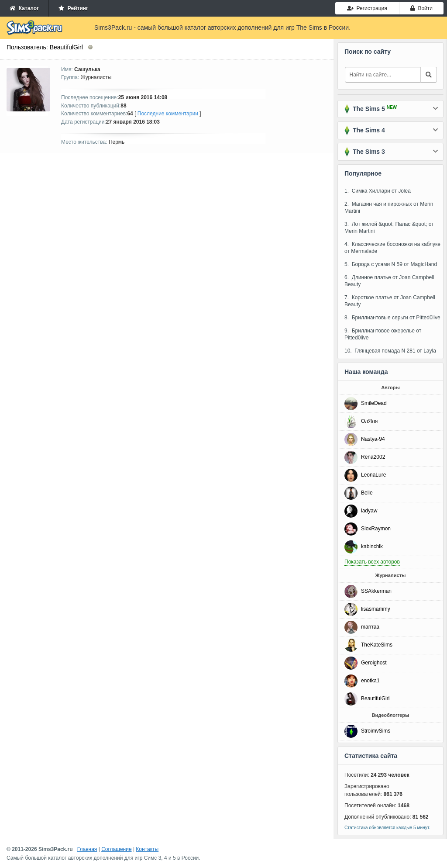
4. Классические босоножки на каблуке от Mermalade (392, 248)
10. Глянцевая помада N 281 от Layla (390, 351)
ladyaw (369, 511)
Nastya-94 (373, 439)
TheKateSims (377, 645)
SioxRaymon (376, 529)
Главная (87, 849)
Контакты (147, 849)
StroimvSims (376, 731)
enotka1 (370, 681)
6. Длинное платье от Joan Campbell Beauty (389, 281)
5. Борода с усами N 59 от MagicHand (391, 264)
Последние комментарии (168, 114)
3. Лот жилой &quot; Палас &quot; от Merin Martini (389, 228)
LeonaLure (373, 475)
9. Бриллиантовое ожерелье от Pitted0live (383, 334)
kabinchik (372, 546)
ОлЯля (369, 421)
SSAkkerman (376, 591)
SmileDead (374, 403)
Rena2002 (373, 457)
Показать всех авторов (372, 562)
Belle (367, 493)
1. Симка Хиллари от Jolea (378, 191)
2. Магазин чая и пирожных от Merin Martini (389, 207)
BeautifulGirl (375, 699)
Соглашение (116, 849)
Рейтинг (73, 8)
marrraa (370, 627)
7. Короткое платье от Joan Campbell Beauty (390, 301)
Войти (421, 8)
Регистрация (367, 8)
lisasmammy (376, 609)
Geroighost (374, 663)
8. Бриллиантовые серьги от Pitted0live (392, 318)
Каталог (24, 8)
